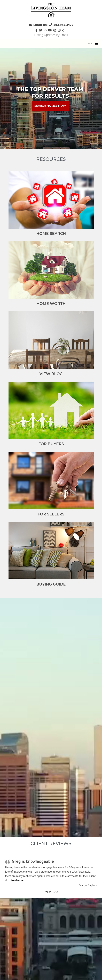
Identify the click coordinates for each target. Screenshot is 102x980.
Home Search (51, 234)
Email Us (40, 25)
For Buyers (51, 444)
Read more (17, 880)
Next (55, 892)
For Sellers (51, 514)
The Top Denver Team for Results (50, 92)
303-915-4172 (63, 25)
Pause (48, 892)
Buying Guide (51, 584)
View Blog (51, 374)
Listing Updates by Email (51, 35)
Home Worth (51, 304)
